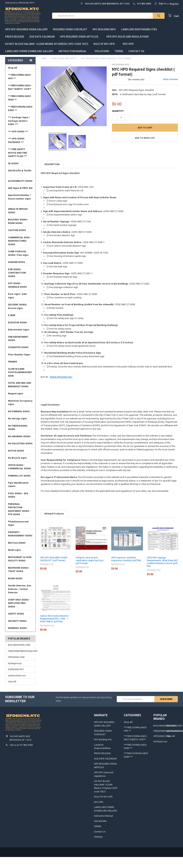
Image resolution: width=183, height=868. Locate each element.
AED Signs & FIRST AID (20, 189)
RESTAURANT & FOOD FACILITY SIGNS (20, 560)
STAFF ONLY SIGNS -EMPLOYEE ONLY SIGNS (19, 604)
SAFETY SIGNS (16, 615)
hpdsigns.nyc (15, 664)
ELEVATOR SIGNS (21, 323)
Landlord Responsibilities (139, 30)
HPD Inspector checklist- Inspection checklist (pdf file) (126, 560)
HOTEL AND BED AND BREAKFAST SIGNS (20, 386)
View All (12, 682)
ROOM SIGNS (15, 579)
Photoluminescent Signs (21, 524)
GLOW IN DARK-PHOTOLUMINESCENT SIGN (21, 373)
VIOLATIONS (102, 52)
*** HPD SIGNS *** (21, 132)
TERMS (119, 52)
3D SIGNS (13, 164)
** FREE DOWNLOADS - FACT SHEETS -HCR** (20, 88)
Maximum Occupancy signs (20, 403)
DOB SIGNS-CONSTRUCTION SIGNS (17, 274)
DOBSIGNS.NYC (16, 670)
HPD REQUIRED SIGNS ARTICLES (81, 38)
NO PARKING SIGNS (19, 412)
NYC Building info (104, 30)
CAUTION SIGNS (17, 231)
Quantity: (118, 112)
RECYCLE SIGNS (17, 544)
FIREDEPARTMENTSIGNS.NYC (20, 652)
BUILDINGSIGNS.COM (19, 646)
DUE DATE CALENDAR (42, 38)
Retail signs (14, 551)
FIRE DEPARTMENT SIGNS (21, 339)
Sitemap (98, 838)
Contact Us (136, 52)
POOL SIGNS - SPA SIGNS (18, 496)
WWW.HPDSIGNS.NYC (61, 378)
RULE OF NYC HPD (106, 45)
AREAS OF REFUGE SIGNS (18, 212)
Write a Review (170, 80)
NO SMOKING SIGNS (19, 437)
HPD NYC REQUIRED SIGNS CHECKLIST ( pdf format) (54, 560)
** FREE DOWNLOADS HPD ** (19, 77)
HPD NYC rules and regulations (129, 38)
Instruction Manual (74, 52)
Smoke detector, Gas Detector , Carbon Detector (20, 590)
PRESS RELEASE (15, 38)
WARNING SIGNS (17, 629)
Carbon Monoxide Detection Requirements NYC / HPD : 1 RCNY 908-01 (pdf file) (54, 620)
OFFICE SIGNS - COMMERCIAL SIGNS (19, 468)
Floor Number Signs (21, 355)
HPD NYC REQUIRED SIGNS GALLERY (26, 30)
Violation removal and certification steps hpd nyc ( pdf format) (90, 561)
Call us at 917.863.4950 (21, 746)
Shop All (21, 69)
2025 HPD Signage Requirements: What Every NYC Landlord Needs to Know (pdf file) (162, 563)
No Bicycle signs (17, 459)
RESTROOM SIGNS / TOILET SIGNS (19, 570)
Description (52, 165)
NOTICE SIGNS (16, 452)
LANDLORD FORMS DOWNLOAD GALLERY (29, 52)
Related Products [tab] (54, 515)
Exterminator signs (19, 330)
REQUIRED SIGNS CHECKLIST (70, 30)
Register (174, 4)
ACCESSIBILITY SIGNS (20, 182)
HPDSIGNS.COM (16, 658)
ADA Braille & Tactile (21, 173)
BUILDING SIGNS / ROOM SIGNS (21, 222)
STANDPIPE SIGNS (18, 348)
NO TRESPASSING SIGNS (18, 428)
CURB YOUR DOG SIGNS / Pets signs (18, 254)
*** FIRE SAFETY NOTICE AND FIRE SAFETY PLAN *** (17, 154)
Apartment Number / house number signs (21, 199)
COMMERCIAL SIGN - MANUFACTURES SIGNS (19, 242)
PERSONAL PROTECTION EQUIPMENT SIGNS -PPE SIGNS (19, 510)
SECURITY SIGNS (17, 622)
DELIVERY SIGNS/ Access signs (17, 307)
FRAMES (21, 363)
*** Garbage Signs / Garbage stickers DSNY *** (19, 122)
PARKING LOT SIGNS (19, 476)
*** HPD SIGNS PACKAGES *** (16, 141)
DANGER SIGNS (16, 263)
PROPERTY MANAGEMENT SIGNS (20, 535)
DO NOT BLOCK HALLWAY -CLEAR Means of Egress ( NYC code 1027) (47, 45)
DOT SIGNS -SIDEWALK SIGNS (17, 286)
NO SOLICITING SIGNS (20, 444)
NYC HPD (128, 45)
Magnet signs (16, 394)
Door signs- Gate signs (17, 297)
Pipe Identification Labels (18, 485)
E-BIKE (12, 316)
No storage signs (17, 419)
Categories (15, 61)
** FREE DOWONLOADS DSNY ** (20, 109)
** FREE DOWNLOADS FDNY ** (19, 99)
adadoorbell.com (17, 676)
